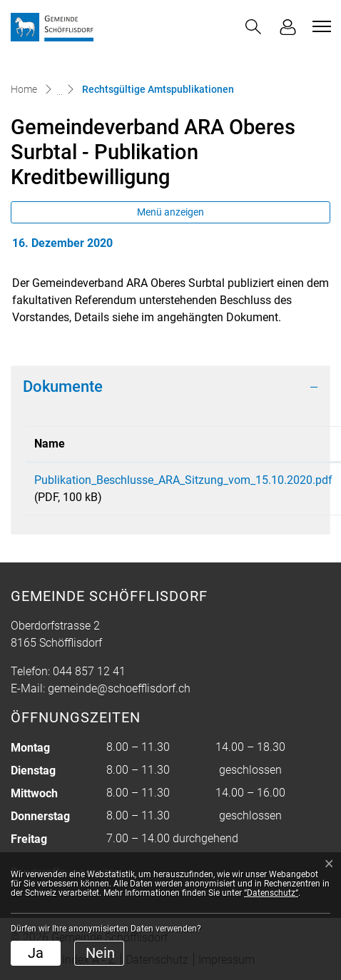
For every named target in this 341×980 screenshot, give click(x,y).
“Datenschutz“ (271, 893)
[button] (253, 27)
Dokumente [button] (63, 387)
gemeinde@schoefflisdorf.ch (119, 688)
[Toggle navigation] (320, 26)
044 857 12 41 (89, 671)
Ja (36, 953)
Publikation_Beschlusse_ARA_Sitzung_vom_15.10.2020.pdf (183, 480)
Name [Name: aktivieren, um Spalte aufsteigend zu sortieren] (50, 444)
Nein (100, 953)
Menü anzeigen (170, 212)
